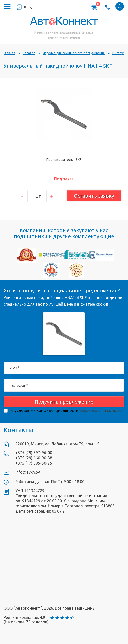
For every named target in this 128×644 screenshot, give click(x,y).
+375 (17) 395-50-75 (34, 463)
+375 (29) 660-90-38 (34, 458)
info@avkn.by (28, 472)
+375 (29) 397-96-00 (34, 453)
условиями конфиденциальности (47, 410)
